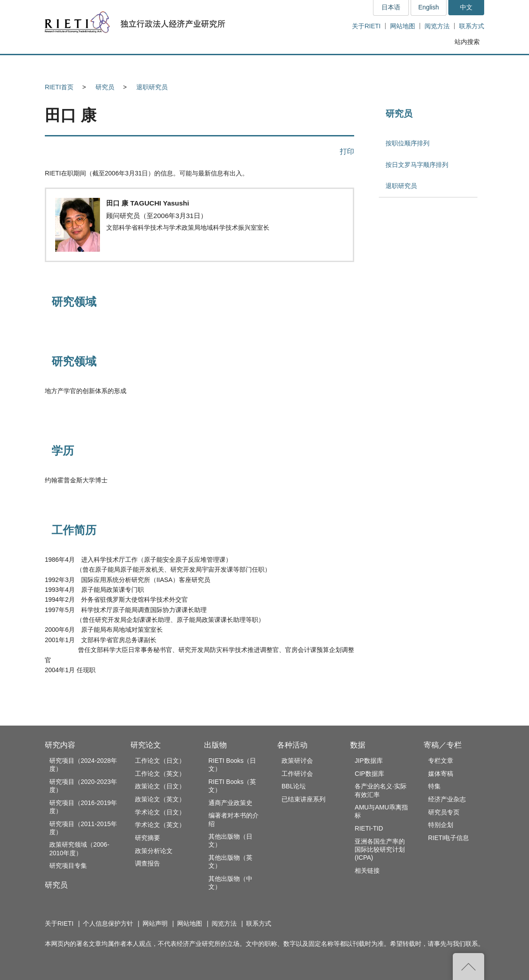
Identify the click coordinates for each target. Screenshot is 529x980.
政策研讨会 (297, 761)
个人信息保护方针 (108, 923)
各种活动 (292, 745)
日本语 (391, 7)
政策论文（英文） (160, 799)
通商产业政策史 (230, 803)
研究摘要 (147, 838)
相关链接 (367, 871)
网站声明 (155, 923)
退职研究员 (152, 87)
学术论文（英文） (160, 825)
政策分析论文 (154, 851)
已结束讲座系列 (304, 799)
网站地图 (403, 26)
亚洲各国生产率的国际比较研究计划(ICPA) (380, 849)
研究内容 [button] (77, 66)
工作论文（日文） (160, 761)
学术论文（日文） (160, 812)
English (429, 7)
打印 (347, 151)
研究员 (105, 87)
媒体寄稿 (441, 774)
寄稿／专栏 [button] (450, 66)
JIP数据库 (369, 761)
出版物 (215, 745)
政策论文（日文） (160, 786)
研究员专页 (444, 812)
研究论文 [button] (202, 66)
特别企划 (441, 825)
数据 (358, 745)
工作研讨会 (297, 774)
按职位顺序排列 (408, 143)
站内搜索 (467, 42)
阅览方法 (437, 26)
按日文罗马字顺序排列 (417, 165)
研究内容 (60, 745)
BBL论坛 (294, 786)
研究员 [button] (139, 66)
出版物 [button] (264, 66)
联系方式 (472, 26)
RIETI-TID (369, 828)
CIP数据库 (369, 774)
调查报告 (147, 863)
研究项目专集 (68, 866)
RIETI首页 (59, 87)
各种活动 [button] (327, 66)
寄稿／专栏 (443, 745)
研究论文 (146, 745)
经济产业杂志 (447, 799)
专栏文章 (441, 761)
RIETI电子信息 (449, 838)
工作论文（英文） (160, 774)
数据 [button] (388, 66)
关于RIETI (366, 26)
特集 (434, 786)
